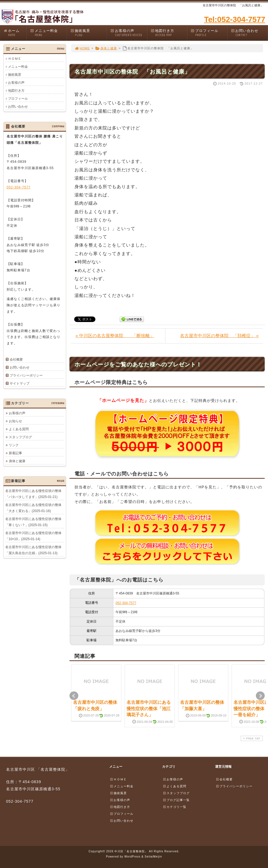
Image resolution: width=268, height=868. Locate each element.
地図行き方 (169, 33)
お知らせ (15, 421)
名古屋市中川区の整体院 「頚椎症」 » (219, 336)
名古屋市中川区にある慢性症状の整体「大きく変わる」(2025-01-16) (33, 508)
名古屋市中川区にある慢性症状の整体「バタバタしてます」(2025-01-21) (33, 494)
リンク (14, 445)
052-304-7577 (126, 603)
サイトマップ (20, 383)
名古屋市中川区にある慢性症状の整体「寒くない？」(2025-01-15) (33, 522)
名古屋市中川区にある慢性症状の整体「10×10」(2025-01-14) (33, 536)
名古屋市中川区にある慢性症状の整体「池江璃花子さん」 (149, 709)
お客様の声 (129, 33)
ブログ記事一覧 (176, 800)
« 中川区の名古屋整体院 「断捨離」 (115, 336)
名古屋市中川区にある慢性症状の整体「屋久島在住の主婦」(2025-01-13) (33, 550)
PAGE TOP (251, 738)
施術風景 (89, 33)
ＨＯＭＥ (15, 59)
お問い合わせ (249, 33)
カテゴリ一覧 (175, 807)
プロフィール (209, 33)
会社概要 (16, 359)
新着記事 (15, 453)
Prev (74, 696)
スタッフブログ (20, 437)
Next (260, 696)
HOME (82, 48)
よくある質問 (19, 429)
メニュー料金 (49, 33)
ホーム (15, 33)
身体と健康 (106, 48)
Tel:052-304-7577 (235, 19)
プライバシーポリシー (26, 375)
